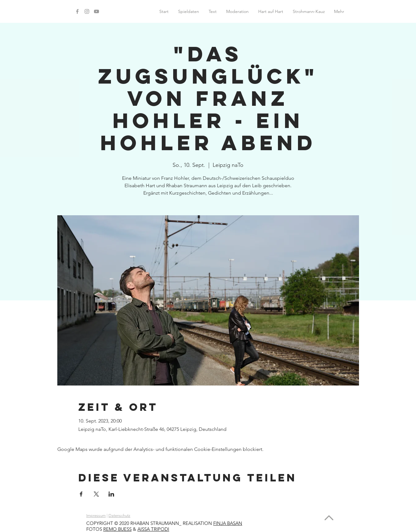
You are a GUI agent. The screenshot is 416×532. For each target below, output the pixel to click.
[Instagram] (87, 11)
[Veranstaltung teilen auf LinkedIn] (111, 494)
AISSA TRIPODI (153, 529)
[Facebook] (77, 11)
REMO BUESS (117, 529)
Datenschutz (119, 516)
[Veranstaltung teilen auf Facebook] (81, 494)
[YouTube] (96, 11)
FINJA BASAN (228, 523)
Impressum (96, 516)
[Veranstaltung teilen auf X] (96, 494)
